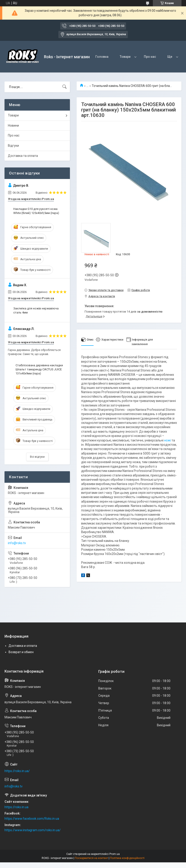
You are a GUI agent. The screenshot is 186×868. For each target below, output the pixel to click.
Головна (102, 57)
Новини (13, 125)
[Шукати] (64, 87)
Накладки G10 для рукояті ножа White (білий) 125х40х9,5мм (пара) (36, 211)
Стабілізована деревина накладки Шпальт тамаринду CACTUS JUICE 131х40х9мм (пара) (39, 369)
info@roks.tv (17, 543)
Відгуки (13, 146)
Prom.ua (115, 854)
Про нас (150, 57)
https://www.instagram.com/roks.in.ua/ (33, 830)
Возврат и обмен (21, 652)
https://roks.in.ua (16, 807)
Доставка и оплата (23, 646)
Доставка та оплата (23, 156)
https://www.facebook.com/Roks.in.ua (32, 819)
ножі (168, 440)
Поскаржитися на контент (91, 858)
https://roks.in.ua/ (17, 771)
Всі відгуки (37, 457)
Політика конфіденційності (127, 858)
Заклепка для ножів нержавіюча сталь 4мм (36, 310)
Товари (125, 57)
